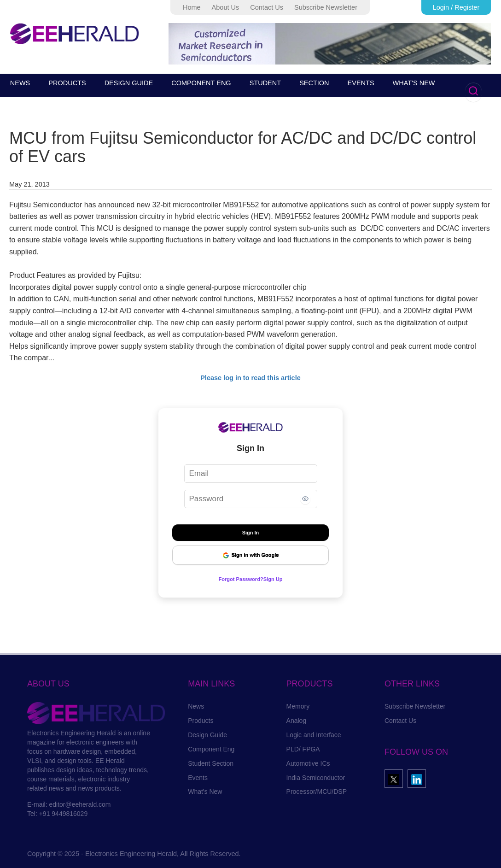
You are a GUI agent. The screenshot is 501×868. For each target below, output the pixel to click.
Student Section (211, 763)
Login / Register (456, 7)
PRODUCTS (67, 83)
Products (201, 721)
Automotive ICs (308, 763)
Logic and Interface (314, 735)
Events (198, 778)
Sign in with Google (251, 555)
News (196, 706)
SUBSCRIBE (39, 101)
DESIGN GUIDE (129, 83)
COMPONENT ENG (201, 83)
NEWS (20, 83)
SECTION (314, 83)
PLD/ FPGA (303, 749)
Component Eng (211, 749)
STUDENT (265, 83)
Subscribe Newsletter (326, 7)
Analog (297, 721)
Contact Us (267, 7)
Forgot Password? (238, 579)
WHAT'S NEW (414, 83)
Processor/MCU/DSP (317, 792)
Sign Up (280, 579)
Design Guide (207, 735)
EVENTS (361, 83)
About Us (226, 7)
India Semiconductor (316, 778)
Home (192, 7)
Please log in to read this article (250, 378)
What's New (205, 792)
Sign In (251, 533)
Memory (298, 706)
